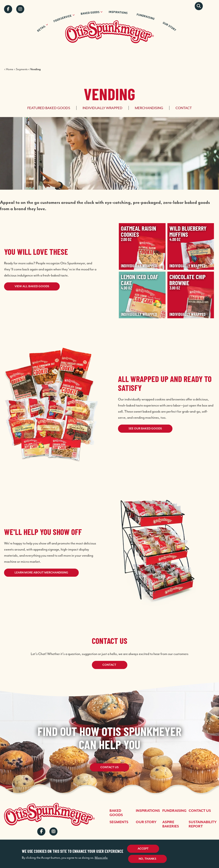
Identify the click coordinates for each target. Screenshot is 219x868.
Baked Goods (116, 813)
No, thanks (147, 859)
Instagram (20, 9)
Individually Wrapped (103, 108)
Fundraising (174, 811)
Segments (22, 69)
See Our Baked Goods (145, 429)
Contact (184, 108)
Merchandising (149, 108)
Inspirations (148, 811)
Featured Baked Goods (49, 108)
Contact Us (109, 767)
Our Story (146, 822)
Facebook (8, 9)
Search (199, 6)
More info (101, 858)
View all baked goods (32, 286)
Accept (143, 849)
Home (10, 69)
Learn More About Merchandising (41, 573)
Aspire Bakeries (171, 824)
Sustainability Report (203, 824)
